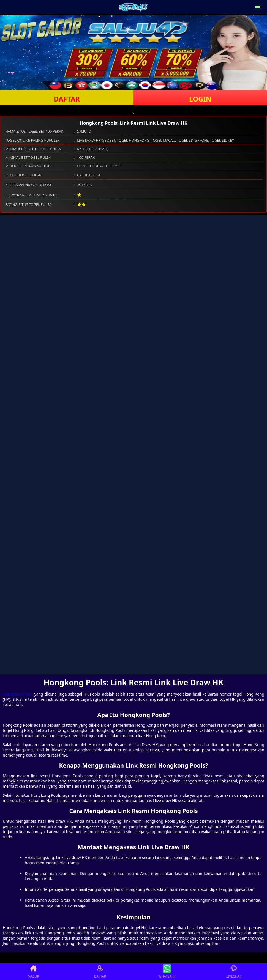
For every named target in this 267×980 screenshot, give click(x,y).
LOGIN (200, 99)
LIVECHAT (234, 971)
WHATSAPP (167, 971)
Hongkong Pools (18, 694)
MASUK (33, 971)
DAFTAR (67, 99)
